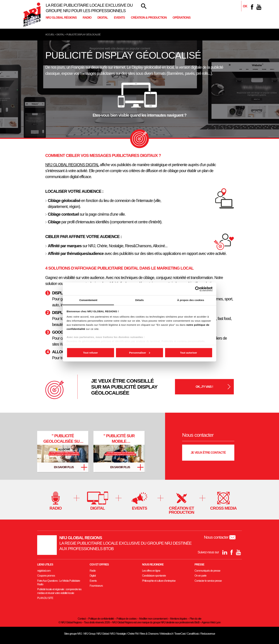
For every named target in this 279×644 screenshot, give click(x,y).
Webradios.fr (166, 634)
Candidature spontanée (154, 576)
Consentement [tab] (88, 300)
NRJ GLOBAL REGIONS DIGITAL (72, 165)
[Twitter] (125, 425)
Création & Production (149, 18)
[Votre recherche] (144, 6)
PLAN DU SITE (45, 598)
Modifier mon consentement (153, 619)
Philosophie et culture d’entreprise (159, 581)
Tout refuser (90, 352)
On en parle (201, 576)
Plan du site (195, 619)
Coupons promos (46, 576)
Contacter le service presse (208, 581)
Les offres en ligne (151, 571)
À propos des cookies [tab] (191, 300)
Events (119, 18)
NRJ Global (103, 634)
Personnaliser (140, 352)
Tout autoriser (189, 352)
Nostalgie (121, 634)
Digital (103, 18)
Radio (87, 18)
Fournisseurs (96, 586)
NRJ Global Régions (61, 18)
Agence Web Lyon (211, 622)
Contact (82, 619)
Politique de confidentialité (101, 619)
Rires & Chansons (149, 634)
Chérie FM (133, 634)
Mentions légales (179, 619)
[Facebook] (252, 7)
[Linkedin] (245, 7)
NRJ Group (89, 634)
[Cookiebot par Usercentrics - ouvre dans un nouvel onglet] (198, 289)
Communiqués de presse (207, 571)
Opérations (182, 18)
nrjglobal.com (44, 571)
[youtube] (259, 7)
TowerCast (180, 634)
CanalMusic (193, 634)
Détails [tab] (139, 300)
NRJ (112, 634)
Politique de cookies (126, 619)
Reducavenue (208, 634)
